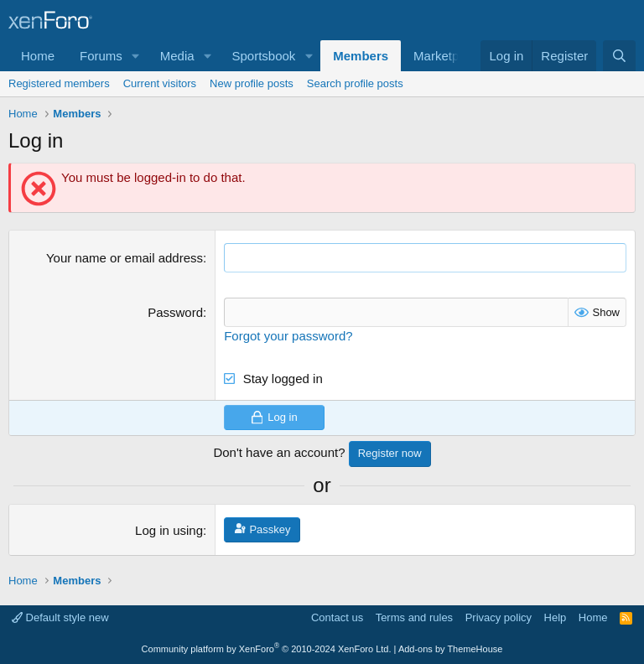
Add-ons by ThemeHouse (451, 649)
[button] (136, 56)
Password (175, 312)
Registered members (59, 83)
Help (556, 617)
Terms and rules (414, 617)
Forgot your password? (288, 336)
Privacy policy (499, 617)
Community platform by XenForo (267, 649)
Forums (101, 56)
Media (177, 56)
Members (361, 56)
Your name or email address (125, 258)
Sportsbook (263, 56)
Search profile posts (355, 83)
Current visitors (160, 83)
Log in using (169, 530)
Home (38, 56)
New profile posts (252, 83)
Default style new (60, 617)
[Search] (619, 56)
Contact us (337, 617)
